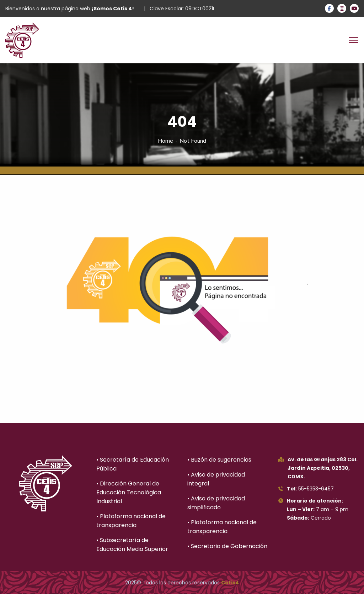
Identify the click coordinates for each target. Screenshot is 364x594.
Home (165, 141)
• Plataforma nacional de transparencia (131, 521)
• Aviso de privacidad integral (216, 479)
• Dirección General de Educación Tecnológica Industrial (129, 492)
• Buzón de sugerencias (219, 460)
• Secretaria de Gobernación (227, 546)
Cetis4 (230, 583)
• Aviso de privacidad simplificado (216, 503)
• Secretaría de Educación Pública (133, 464)
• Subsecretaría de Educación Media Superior (132, 545)
